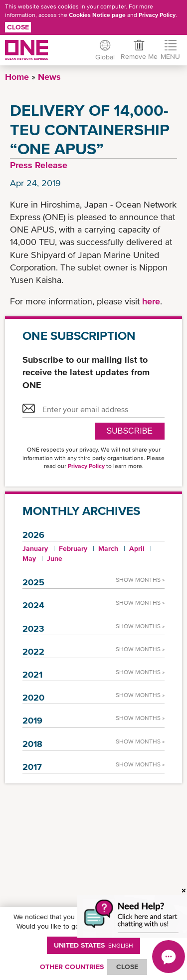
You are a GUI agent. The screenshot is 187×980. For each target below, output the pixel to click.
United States (93, 945)
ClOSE (127, 967)
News (49, 77)
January (35, 548)
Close (18, 27)
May (29, 558)
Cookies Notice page (97, 15)
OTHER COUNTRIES (72, 967)
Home (17, 77)
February (73, 548)
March (108, 548)
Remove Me (139, 56)
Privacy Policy (157, 15)
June (55, 558)
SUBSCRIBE (130, 431)
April (137, 548)
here (151, 301)
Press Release (39, 165)
